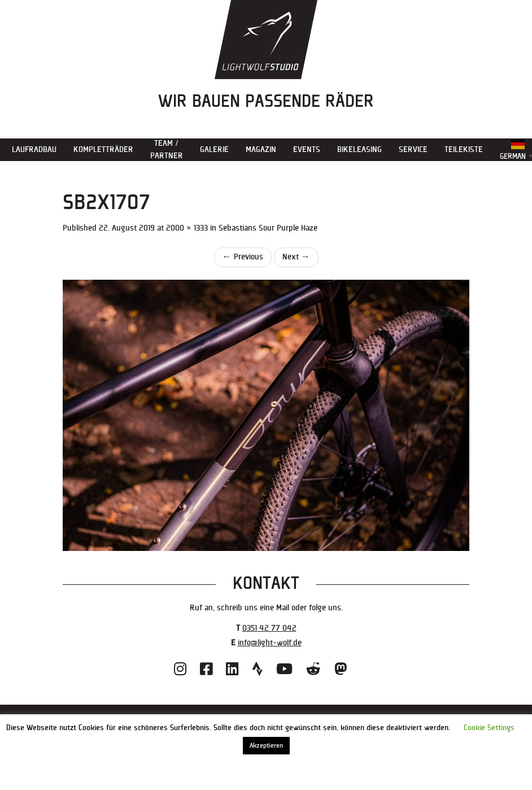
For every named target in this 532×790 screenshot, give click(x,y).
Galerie (214, 149)
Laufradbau (34, 149)
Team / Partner (167, 149)
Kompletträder (103, 149)
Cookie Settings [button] (489, 728)
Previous (243, 257)
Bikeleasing (359, 149)
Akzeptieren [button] (266, 746)
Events (307, 149)
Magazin (261, 149)
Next (296, 257)
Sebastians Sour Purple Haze (268, 228)
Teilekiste (464, 149)
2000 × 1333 (187, 228)
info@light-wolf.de (270, 643)
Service (413, 149)
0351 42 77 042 (269, 628)
